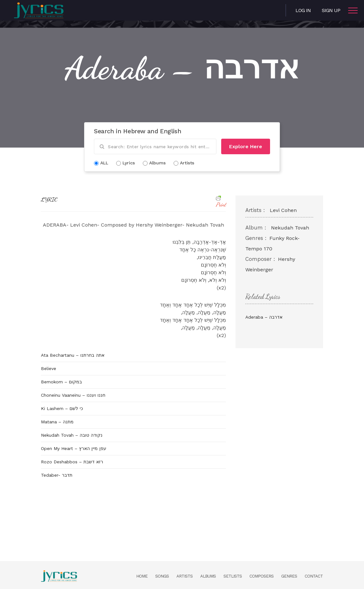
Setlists (233, 576)
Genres (289, 576)
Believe (49, 368)
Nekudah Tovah (290, 228)
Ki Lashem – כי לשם (62, 408)
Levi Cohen (283, 210)
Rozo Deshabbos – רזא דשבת (72, 462)
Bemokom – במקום (61, 382)
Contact (314, 576)
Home (142, 576)
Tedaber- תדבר (57, 475)
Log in (303, 10)
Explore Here (246, 146)
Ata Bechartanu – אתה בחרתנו (73, 355)
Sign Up (331, 10)
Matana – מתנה (57, 422)
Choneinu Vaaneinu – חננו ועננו (73, 395)
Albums (208, 576)
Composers (261, 576)
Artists (185, 576)
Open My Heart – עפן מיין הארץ (74, 448)
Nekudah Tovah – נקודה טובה (72, 435)
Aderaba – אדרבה (264, 317)
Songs (162, 576)
